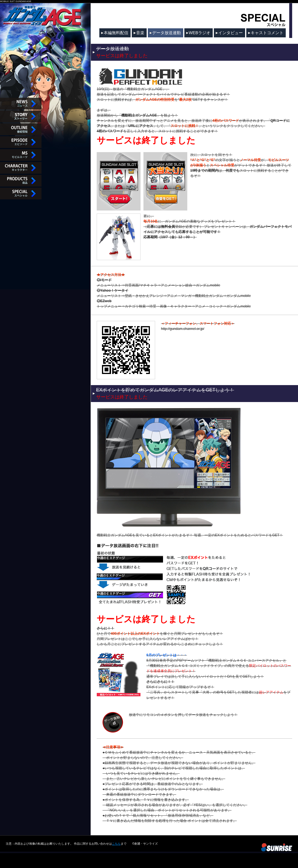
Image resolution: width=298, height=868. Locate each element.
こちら (116, 843)
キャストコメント (267, 33)
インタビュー (231, 33)
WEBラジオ (200, 33)
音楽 (140, 33)
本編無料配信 (116, 33)
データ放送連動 (167, 33)
